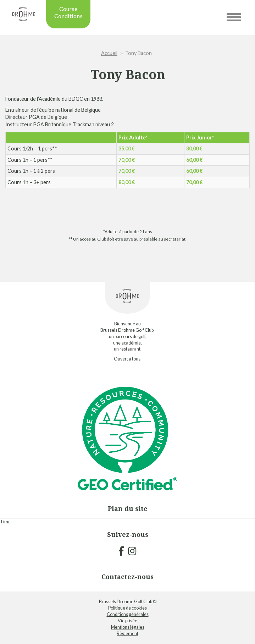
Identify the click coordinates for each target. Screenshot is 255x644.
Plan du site (128, 508)
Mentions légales (128, 627)
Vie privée (127, 621)
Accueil (109, 53)
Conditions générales (128, 614)
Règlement (127, 634)
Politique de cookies (127, 608)
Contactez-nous (127, 577)
